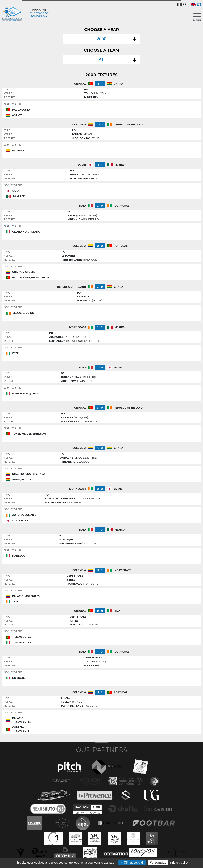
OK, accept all (132, 863)
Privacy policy (179, 863)
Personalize (158, 863)
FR (182, 4)
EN (196, 4)
